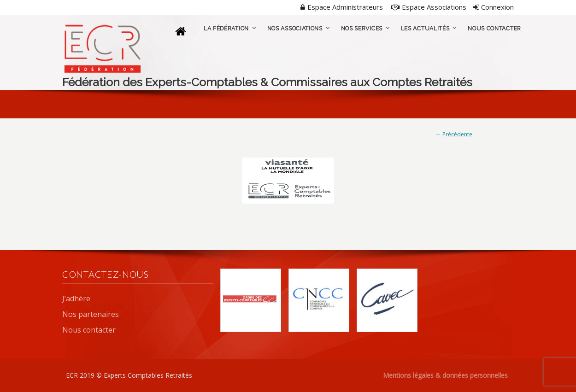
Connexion (494, 7)
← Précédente (454, 134)
